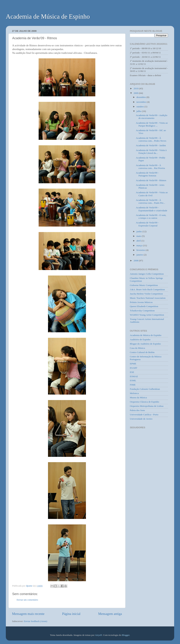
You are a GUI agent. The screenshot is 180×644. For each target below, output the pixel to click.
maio (139, 236)
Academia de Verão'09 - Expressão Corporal (147, 224)
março (140, 245)
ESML (133, 380)
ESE (132, 372)
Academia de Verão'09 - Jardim (151, 145)
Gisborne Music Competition (144, 285)
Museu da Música (138, 397)
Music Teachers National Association (148, 298)
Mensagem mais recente (28, 614)
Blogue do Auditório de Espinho (145, 344)
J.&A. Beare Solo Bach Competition (147, 289)
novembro (142, 102)
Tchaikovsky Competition (142, 311)
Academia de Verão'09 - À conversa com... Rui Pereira (150, 167)
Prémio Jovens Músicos (141, 302)
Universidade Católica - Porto (144, 415)
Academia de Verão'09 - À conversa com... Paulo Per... (151, 201)
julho (139, 111)
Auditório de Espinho (140, 339)
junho (139, 231)
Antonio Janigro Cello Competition (147, 274)
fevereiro (141, 250)
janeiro (140, 255)
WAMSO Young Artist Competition (147, 315)
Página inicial (71, 614)
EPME (133, 364)
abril (139, 241)
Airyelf (98, 635)
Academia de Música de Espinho (48, 16)
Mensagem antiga (110, 614)
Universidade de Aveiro (141, 419)
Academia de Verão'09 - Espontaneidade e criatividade (152, 209)
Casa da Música (137, 348)
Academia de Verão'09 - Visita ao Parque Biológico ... (152, 124)
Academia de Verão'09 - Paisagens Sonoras (147, 174)
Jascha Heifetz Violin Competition (146, 294)
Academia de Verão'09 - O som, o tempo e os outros (151, 217)
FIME (133, 385)
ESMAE (134, 376)
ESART (134, 368)
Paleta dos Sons (137, 410)
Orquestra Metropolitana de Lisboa (147, 406)
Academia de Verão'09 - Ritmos (151, 180)
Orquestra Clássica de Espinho (144, 402)
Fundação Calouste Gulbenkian (145, 389)
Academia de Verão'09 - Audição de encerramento (152, 117)
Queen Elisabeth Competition (144, 306)
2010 (136, 88)
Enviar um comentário (27, 600)
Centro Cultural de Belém (142, 352)
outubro (140, 107)
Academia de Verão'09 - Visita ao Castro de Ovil (152, 194)
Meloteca (134, 393)
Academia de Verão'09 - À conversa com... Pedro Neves (151, 139)
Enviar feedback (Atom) (36, 621)
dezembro (141, 97)
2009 (136, 93)
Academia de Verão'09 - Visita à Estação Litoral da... (151, 152)
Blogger (126, 635)
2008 (136, 261)
